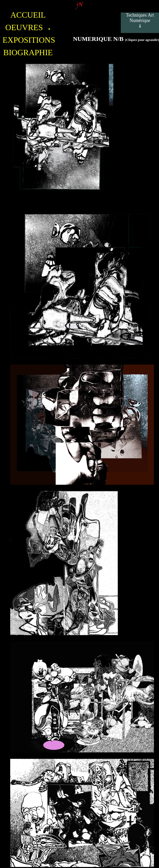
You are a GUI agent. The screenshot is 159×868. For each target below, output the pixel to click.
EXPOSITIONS (28, 40)
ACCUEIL (28, 15)
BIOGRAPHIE (28, 52)
